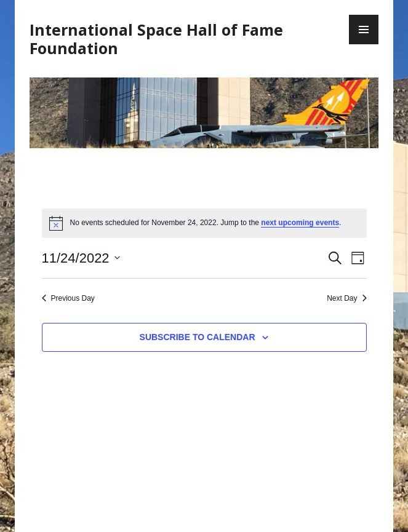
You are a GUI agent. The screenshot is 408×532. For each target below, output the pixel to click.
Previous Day (68, 298)
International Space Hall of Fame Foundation (156, 39)
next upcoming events (300, 223)
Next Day (346, 298)
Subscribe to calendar (198, 337)
